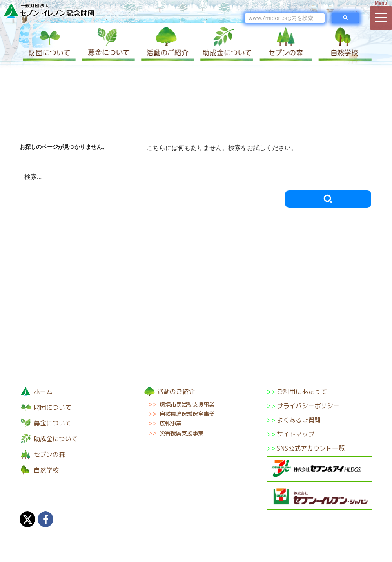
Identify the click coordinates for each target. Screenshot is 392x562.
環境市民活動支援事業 (187, 405)
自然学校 (343, 44)
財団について (49, 44)
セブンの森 (284, 44)
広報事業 (171, 423)
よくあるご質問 (299, 420)
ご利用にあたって (302, 392)
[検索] (285, 18)
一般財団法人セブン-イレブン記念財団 (49, 10)
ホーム (43, 392)
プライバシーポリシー (308, 406)
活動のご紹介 (167, 44)
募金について (108, 44)
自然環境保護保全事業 (187, 414)
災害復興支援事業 (181, 433)
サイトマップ (296, 434)
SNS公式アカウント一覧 (311, 448)
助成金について (225, 44)
